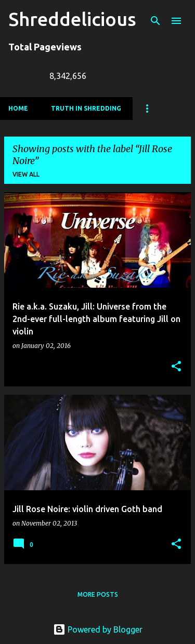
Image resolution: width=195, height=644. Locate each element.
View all (26, 174)
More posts (98, 594)
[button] (176, 367)
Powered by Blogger (98, 629)
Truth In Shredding (86, 108)
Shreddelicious (72, 19)
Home (18, 108)
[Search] (155, 21)
